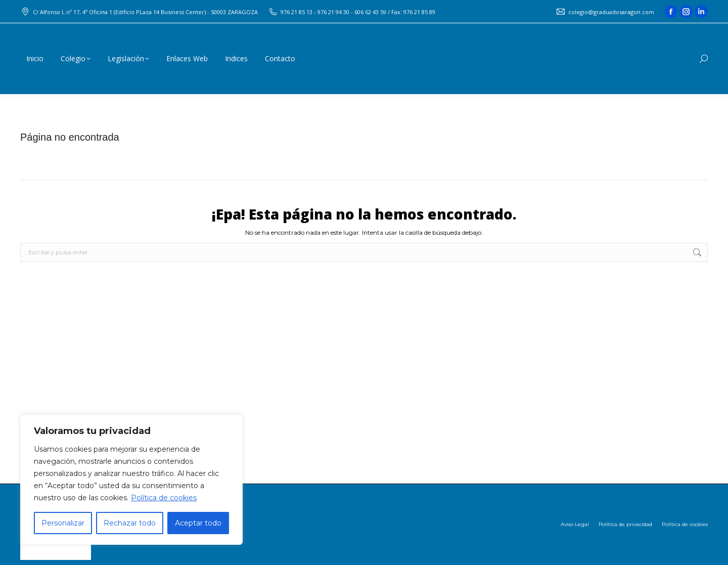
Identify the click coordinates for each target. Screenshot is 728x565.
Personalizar (63, 523)
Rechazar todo (130, 523)
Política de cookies (164, 498)
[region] (131, 480)
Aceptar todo (198, 523)
